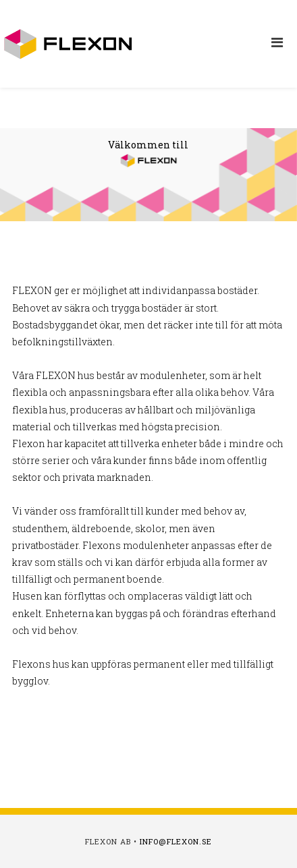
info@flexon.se (176, 841)
